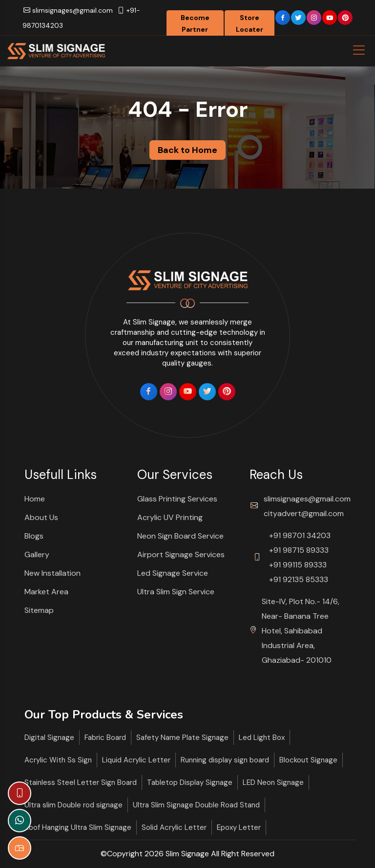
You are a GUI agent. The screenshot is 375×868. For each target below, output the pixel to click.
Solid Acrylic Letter (174, 827)
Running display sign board (225, 760)
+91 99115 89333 (298, 565)
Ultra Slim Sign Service (176, 592)
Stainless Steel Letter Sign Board (81, 782)
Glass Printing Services (177, 499)
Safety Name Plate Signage (182, 738)
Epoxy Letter (239, 827)
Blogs (34, 536)
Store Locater (250, 23)
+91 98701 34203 (300, 535)
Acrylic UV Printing (170, 517)
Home (35, 499)
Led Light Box (262, 738)
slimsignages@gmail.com (68, 10)
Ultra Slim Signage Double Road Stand (196, 805)
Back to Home (187, 150)
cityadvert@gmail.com (304, 513)
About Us (41, 517)
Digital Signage (49, 738)
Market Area (46, 592)
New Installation (52, 573)
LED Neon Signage (273, 782)
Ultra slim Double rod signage (73, 805)
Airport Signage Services (181, 554)
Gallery (37, 554)
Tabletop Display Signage (190, 782)
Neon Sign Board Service (180, 536)
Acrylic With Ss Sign (58, 760)
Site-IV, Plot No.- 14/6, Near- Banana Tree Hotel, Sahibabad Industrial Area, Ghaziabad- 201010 (301, 631)
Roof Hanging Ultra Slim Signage (78, 827)
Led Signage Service (173, 573)
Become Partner (195, 23)
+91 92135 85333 (299, 579)
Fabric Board (105, 738)
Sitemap (39, 610)
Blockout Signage (308, 760)
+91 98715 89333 (299, 550)
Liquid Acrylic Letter (136, 760)
